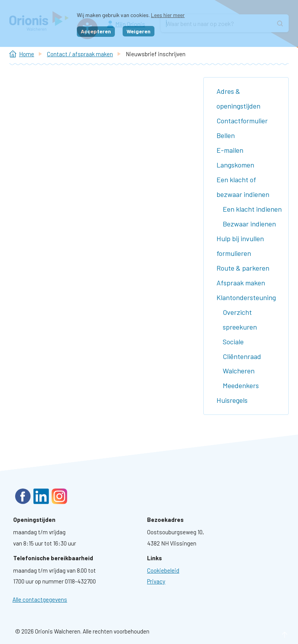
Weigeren (139, 31)
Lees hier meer (168, 15)
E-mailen (230, 150)
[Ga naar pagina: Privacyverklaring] (156, 581)
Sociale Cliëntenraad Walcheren (242, 356)
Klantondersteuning (246, 297)
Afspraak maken (241, 283)
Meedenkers (241, 385)
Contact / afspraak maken (80, 54)
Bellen (226, 135)
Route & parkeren (243, 268)
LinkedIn (41, 496)
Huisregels (232, 400)
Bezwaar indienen (249, 224)
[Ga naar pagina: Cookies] (163, 570)
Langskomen (235, 165)
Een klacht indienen (252, 209)
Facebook (23, 496)
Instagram (59, 496)
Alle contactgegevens (40, 599)
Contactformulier (242, 121)
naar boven (273, 635)
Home (27, 54)
